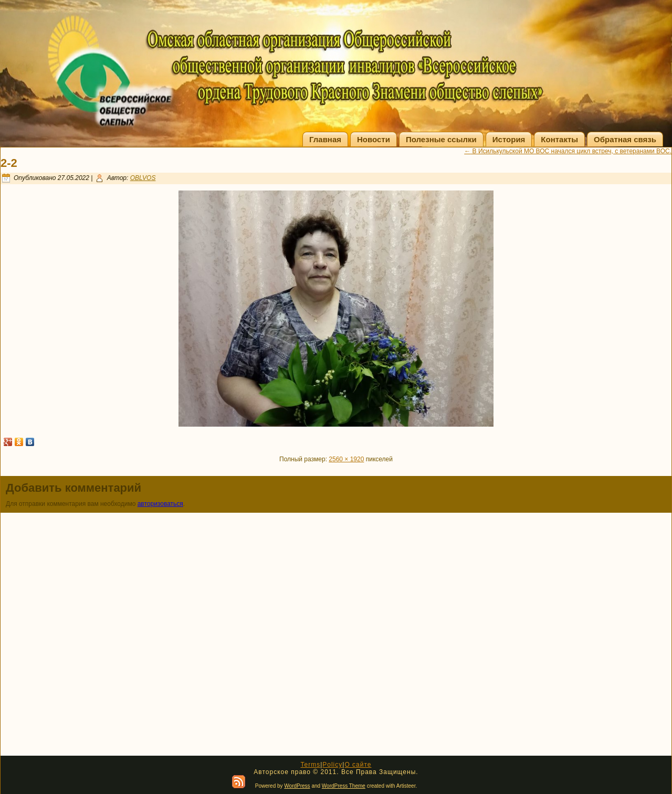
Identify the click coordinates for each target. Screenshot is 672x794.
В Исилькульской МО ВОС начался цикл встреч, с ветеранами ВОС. (568, 151)
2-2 (9, 163)
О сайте (358, 765)
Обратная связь (625, 139)
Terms (310, 765)
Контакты (559, 139)
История (509, 139)
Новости (374, 139)
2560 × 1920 (346, 459)
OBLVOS (143, 178)
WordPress (297, 786)
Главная (325, 139)
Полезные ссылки (441, 139)
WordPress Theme (344, 786)
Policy (332, 765)
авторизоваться (160, 504)
